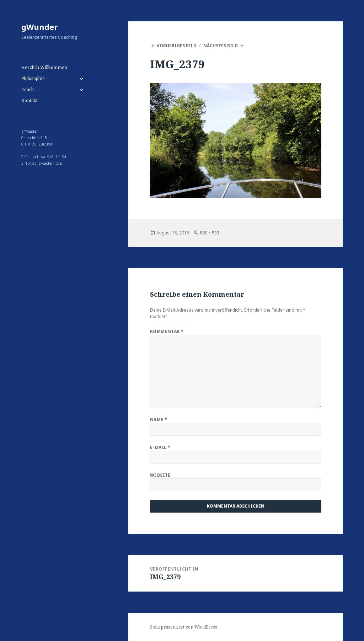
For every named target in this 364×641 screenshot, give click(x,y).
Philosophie (33, 78)
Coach (28, 89)
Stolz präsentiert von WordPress (184, 627)
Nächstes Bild (221, 46)
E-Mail (160, 447)
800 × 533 (210, 233)
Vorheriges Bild (177, 46)
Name (159, 420)
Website (160, 475)
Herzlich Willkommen (44, 67)
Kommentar (167, 331)
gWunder (39, 27)
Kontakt (30, 100)
